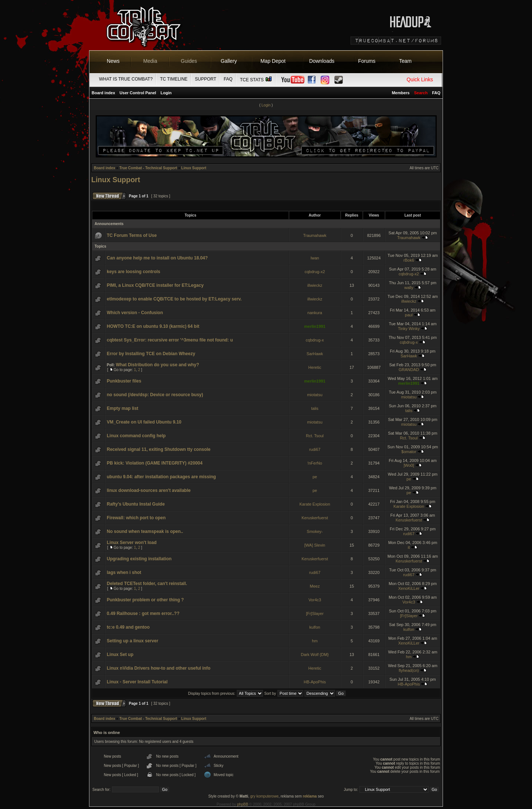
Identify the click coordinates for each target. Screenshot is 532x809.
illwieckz (315, 285)
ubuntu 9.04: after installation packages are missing (161, 477)
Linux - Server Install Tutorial (137, 682)
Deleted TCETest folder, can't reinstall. (147, 584)
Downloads (322, 61)
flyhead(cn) (409, 670)
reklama (310, 796)
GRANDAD (409, 370)
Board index (103, 93)
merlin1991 (315, 326)
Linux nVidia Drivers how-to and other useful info (158, 668)
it (409, 547)
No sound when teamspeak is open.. (145, 531)
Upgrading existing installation (139, 559)
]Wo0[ (409, 465)
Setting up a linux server (132, 641)
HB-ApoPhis (315, 682)
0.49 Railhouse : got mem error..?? (143, 613)
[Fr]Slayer (315, 613)
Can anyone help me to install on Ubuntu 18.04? (157, 258)
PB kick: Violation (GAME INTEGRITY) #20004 (155, 463)
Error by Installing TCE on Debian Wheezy (151, 354)
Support (206, 79)
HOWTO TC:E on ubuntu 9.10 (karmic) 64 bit (153, 326)
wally (409, 288)
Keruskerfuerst (315, 518)
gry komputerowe (264, 796)
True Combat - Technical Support (148, 168)
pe (315, 477)
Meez (315, 586)
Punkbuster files (124, 381)
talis (315, 408)
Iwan (315, 258)
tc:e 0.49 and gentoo (128, 627)
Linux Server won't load (132, 543)
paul (409, 315)
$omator (409, 452)
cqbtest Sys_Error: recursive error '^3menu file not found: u (170, 340)
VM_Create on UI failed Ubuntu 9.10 (144, 422)
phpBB (243, 804)
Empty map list (122, 408)
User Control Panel (138, 93)
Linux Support (194, 168)
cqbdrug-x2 (315, 272)
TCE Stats (256, 80)
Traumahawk (315, 235)
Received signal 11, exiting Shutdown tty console (159, 449)
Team (405, 61)
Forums (367, 61)
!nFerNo (315, 463)
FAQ (228, 79)
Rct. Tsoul (315, 436)
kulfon (315, 627)
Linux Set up (120, 655)
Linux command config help (136, 436)
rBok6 (409, 260)
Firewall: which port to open (136, 518)
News (113, 61)
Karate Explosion (315, 504)
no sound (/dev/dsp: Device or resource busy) (155, 395)
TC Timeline (174, 79)
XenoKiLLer (409, 588)
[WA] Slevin (315, 545)
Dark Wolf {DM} (315, 655)
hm (315, 641)
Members (400, 93)
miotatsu (315, 395)
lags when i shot (124, 572)
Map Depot (273, 61)
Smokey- (315, 531)
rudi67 (315, 449)
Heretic (315, 367)
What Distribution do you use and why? (157, 365)
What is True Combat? (126, 79)
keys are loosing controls (134, 272)
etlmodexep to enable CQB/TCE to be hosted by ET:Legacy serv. (174, 299)
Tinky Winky (409, 329)
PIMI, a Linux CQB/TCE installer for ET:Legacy (155, 285)
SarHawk (315, 354)
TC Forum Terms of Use (132, 235)
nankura (315, 313)
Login (166, 93)
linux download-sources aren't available (149, 490)
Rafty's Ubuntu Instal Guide (136, 504)
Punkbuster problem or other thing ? (145, 600)
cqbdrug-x (315, 340)
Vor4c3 (315, 600)
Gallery (229, 61)
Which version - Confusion (135, 313)
